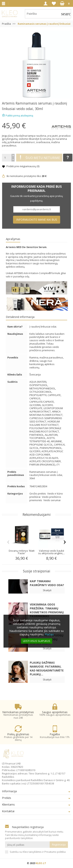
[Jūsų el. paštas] (27, 845)
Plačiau (49, 634)
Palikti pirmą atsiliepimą (18, 115)
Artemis (8, 103)
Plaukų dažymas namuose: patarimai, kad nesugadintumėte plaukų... (47, 668)
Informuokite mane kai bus (37, 220)
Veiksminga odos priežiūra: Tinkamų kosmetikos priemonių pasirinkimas (47, 610)
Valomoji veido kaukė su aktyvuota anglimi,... (51, 552)
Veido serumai (52, 500)
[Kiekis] (7, 158)
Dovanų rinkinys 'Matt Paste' (22, 552)
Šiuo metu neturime (39, 158)
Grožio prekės (38, 494)
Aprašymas (13, 239)
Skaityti (47, 590)
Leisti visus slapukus (37, 641)
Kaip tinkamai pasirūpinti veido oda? (47, 583)
